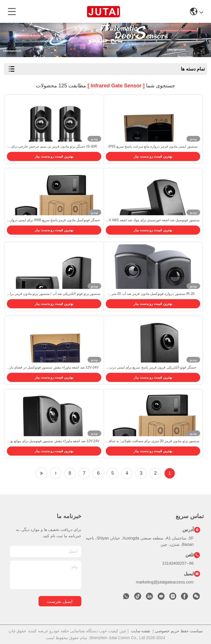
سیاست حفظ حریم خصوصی (179, 631)
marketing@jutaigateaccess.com (165, 582)
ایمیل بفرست (60, 601)
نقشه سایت (141, 631)
